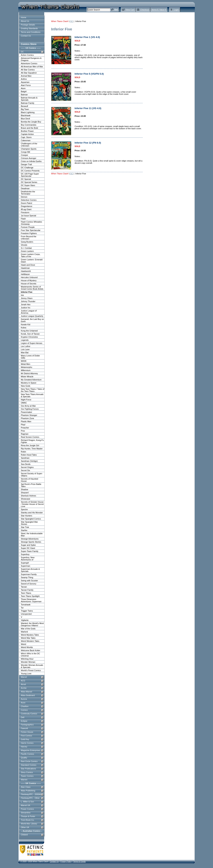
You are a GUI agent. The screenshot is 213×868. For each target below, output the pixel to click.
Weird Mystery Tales (30, 635)
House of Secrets (29, 284)
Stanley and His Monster (32, 513)
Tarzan (24, 587)
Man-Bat (25, 353)
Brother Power (27, 131)
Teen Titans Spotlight (30, 596)
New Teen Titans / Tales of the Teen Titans (33, 390)
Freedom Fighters (29, 233)
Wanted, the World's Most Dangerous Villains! (32, 624)
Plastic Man (26, 421)
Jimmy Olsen (27, 298)
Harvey (24, 747)
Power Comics (27, 809)
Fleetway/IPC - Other (30, 798)
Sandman (25, 458)
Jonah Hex (26, 304)
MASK (24, 361)
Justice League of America (29, 312)
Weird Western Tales (30, 641)
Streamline (26, 813)
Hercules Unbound (29, 277)
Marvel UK (26, 805)
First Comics (27, 736)
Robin (24, 452)
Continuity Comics (29, 714)
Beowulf (24, 106)
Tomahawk (26, 605)
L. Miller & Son (28, 802)
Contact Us (26, 36)
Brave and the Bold (30, 128)
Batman (24, 95)
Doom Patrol (27, 203)
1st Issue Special (29, 216)
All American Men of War (32, 67)
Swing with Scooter (30, 581)
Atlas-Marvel (27, 692)
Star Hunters (27, 516)
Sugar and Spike (28, 545)
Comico (24, 710)
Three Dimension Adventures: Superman (31, 600)
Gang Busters (27, 242)
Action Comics (27, 55)
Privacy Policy (66, 861)
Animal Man (26, 76)
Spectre (24, 509)
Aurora (24, 699)
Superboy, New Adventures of (28, 559)
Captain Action (27, 134)
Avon (23, 703)
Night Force (26, 400)
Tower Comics (27, 776)
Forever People (28, 227)
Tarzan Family (27, 590)
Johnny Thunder (28, 301)
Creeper (25, 155)
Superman (26, 566)
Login (176, 10)
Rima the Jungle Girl (30, 445)
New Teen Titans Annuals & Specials (32, 395)
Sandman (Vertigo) (29, 461)
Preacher (25, 428)
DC (22, 52)
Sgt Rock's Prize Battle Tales (31, 485)
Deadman (25, 188)
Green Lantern (27, 251)
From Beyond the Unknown (29, 238)
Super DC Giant (28, 548)
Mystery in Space (29, 383)
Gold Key (25, 739)
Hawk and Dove (28, 265)
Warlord (24, 632)
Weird (24, 644)
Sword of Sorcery (29, 584)
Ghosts (24, 245)
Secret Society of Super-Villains (32, 475)
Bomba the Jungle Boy (31, 122)
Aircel (23, 684)
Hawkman (25, 268)
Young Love (26, 674)
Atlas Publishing (28, 791)
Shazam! (25, 493)
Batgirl (24, 91)
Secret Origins (27, 467)
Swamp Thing (27, 577)
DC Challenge (27, 168)
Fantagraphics (27, 725)
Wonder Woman (28, 662)
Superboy (25, 554)
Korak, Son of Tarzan (30, 334)
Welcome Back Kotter (31, 650)
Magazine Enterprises (31, 750)
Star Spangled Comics (31, 519)
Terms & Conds (79, 861)
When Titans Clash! (60, 21)
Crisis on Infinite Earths (31, 161)
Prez (23, 431)
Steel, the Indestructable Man (32, 535)
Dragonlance (27, 206)
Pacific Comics (28, 754)
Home (24, 17)
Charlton (25, 706)
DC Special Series (29, 182)
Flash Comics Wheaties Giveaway (32, 223)
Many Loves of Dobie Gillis (30, 357)
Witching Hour (27, 659)
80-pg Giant (26, 209)
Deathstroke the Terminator (28, 193)
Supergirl (25, 563)
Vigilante (25, 620)
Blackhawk (26, 115)
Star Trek (25, 527)
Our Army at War (28, 406)
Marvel (24, 677)
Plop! (23, 425)
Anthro (24, 79)
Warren (24, 780)
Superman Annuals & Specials (30, 570)
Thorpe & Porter (28, 816)
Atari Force (26, 85)
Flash (23, 219)
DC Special (26, 179)
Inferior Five (27, 292)
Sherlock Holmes (29, 496)
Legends (25, 340)
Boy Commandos (29, 125)
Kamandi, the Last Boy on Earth (32, 320)
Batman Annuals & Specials (29, 99)
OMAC (24, 403)
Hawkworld (26, 271)
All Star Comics (28, 70)
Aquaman (25, 82)
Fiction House (27, 732)
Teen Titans (26, 593)
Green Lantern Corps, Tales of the (31, 255)
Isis (22, 295)
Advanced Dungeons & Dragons (31, 59)
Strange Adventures (30, 539)
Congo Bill (26, 152)
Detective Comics (29, 200)
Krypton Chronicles (29, 337)
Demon (24, 197)
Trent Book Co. (28, 820)
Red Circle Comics (29, 761)
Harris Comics (27, 743)
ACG (23, 681)
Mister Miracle (27, 377)
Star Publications (29, 769)
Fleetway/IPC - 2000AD (31, 794)
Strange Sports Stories (31, 542)
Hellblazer (25, 274)
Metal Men (26, 364)
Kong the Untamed (29, 331)
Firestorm (25, 212)
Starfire (24, 530)
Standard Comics (29, 765)
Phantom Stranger (29, 415)
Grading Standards (29, 28)
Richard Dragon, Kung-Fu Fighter (32, 441)
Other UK (25, 827)
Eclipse (24, 721)
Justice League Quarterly (32, 316)
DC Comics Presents (30, 171)
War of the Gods (28, 629)
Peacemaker (27, 412)
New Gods (26, 386)
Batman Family (28, 103)
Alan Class (26, 787)
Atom (23, 88)
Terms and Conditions (31, 32)
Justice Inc (26, 308)
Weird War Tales (28, 638)
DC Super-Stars (28, 185)
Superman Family (29, 574)
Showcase (26, 499)
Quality (24, 758)
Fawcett (24, 728)
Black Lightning (28, 112)
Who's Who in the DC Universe (31, 655)
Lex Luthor (26, 346)
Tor (22, 608)
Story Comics (27, 772)
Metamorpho (27, 367)
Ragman (25, 434)
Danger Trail (26, 164)
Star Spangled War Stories (29, 523)
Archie (24, 688)
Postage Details (28, 25)
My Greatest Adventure (31, 380)
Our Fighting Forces (30, 409)
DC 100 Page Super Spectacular (30, 175)
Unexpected (26, 614)
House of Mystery (29, 280)
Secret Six (26, 470)
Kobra (24, 328)
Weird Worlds (27, 647)
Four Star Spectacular (31, 230)
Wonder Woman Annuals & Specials (32, 666)
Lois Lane (25, 349)
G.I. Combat (26, 248)
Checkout (145, 10)
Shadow (25, 489)
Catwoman (26, 140)
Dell (23, 717)
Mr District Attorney (29, 373)
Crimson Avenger (29, 158)
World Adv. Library (29, 824)
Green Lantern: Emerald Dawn (32, 261)
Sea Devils (26, 464)
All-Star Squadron (29, 73)
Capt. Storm (26, 137)
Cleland (24, 835)
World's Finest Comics (31, 670)
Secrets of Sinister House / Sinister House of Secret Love (32, 504)
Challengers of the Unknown (29, 145)
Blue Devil (26, 119)
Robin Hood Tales (29, 455)
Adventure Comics (29, 63)
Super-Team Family (30, 551)
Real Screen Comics (30, 437)
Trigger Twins (27, 611)
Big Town (25, 109)
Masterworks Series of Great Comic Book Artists (32, 288)
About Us (25, 21)
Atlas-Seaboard (28, 695)
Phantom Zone (28, 418)
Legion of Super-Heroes (32, 343)
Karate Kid (26, 324)
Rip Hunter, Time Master (32, 449)
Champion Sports (29, 149)
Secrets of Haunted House (30, 480)
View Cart (130, 10)
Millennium (26, 370)
